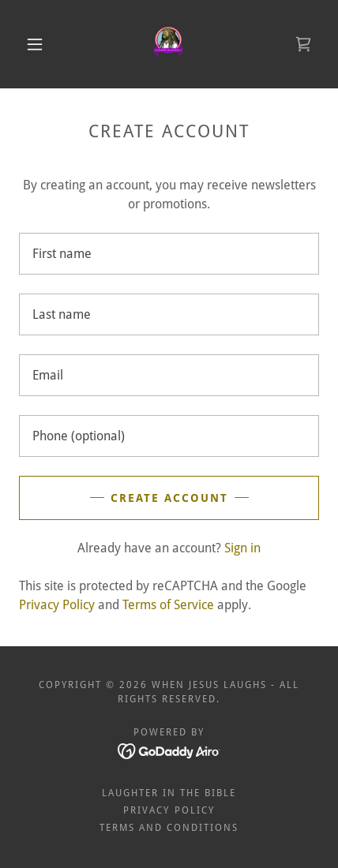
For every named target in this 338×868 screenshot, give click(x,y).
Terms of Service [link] (168, 605)
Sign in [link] (242, 548)
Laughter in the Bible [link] (169, 793)
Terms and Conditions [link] (169, 828)
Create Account (169, 498)
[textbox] (169, 254)
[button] (35, 44)
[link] (170, 44)
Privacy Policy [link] (57, 605)
